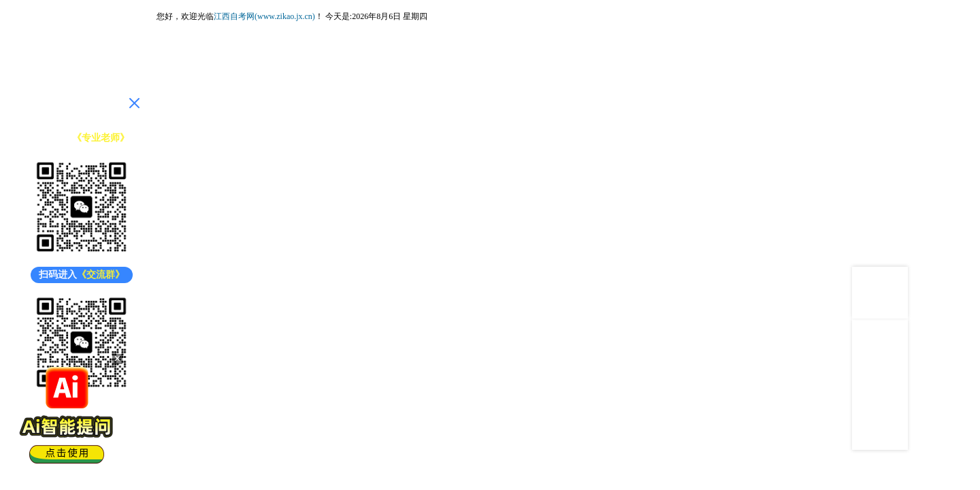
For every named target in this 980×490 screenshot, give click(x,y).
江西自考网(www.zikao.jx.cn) (264, 16)
